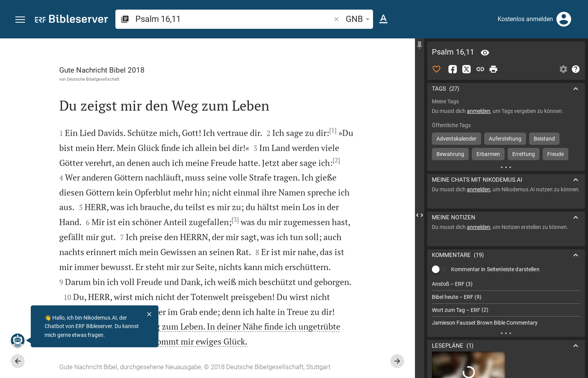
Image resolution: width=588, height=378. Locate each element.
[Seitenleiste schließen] (420, 215)
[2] (336, 160)
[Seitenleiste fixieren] (420, 45)
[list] (506, 303)
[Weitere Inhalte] (506, 167)
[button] (20, 20)
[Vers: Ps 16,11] (485, 53)
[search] (234, 19)
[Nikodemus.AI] (18, 340)
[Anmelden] (564, 19)
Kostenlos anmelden (525, 19)
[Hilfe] (576, 69)
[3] (235, 220)
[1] (333, 130)
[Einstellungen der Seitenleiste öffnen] (563, 69)
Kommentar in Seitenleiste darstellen (495, 269)
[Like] (436, 69)
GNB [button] (359, 19)
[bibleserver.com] (72, 20)
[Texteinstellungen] (383, 19)
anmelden (479, 111)
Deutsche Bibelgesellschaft (93, 79)
